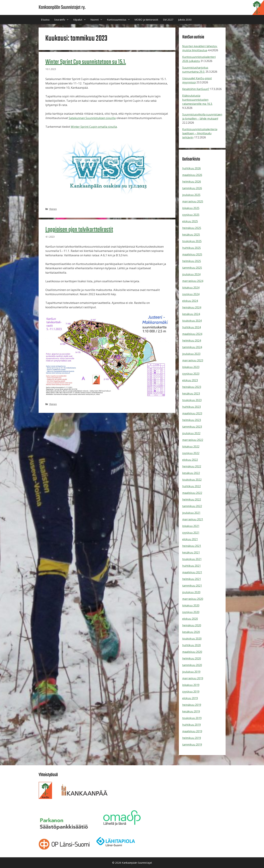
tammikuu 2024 (192, 347)
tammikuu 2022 (192, 506)
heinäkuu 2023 (192, 387)
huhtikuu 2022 (191, 486)
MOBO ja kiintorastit (146, 20)
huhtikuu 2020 (191, 645)
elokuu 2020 (190, 619)
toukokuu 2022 (192, 480)
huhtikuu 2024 (191, 327)
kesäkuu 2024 (191, 314)
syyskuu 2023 (191, 374)
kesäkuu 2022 (191, 473)
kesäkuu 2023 (191, 393)
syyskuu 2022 (191, 453)
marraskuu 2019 (193, 678)
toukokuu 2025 (192, 241)
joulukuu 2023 (191, 354)
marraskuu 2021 (193, 519)
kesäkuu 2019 (191, 711)
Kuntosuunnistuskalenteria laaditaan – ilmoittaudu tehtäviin (200, 133)
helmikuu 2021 (192, 579)
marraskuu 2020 (193, 599)
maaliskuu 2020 (192, 652)
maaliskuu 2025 (192, 254)
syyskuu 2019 (191, 692)
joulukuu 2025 (191, 195)
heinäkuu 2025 (192, 228)
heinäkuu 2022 (192, 466)
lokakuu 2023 (191, 367)
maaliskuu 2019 (192, 731)
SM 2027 (168, 20)
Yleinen (53, 209)
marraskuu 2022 (193, 440)
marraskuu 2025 (193, 201)
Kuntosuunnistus (120, 20)
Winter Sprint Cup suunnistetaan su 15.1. (86, 62)
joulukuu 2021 (191, 513)
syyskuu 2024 (191, 294)
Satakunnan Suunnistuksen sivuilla (92, 118)
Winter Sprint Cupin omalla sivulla (94, 127)
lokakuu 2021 (191, 526)
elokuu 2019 (190, 698)
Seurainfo (63, 20)
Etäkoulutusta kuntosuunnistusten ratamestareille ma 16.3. (197, 100)
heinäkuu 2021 (192, 546)
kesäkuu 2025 (191, 235)
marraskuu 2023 (193, 360)
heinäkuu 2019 (192, 705)
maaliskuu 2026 (192, 175)
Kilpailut (81, 20)
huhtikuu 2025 (191, 248)
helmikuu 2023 (192, 420)
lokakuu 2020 (191, 605)
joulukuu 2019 (191, 672)
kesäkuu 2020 (191, 632)
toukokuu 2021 (192, 559)
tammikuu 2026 (192, 188)
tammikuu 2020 (192, 665)
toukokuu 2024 (192, 321)
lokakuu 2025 (191, 208)
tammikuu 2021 (192, 586)
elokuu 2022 (190, 460)
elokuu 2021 (190, 539)
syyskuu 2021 (191, 533)
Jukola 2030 (185, 20)
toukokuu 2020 (192, 639)
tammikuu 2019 (192, 745)
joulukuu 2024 (191, 274)
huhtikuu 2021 (191, 566)
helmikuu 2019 (192, 738)
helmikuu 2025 (192, 261)
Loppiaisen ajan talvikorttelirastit (79, 230)
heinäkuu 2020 (192, 625)
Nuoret (97, 20)
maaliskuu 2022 (192, 493)
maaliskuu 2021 (192, 572)
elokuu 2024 (190, 301)
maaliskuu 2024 (192, 334)
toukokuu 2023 (192, 400)
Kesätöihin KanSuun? (196, 89)
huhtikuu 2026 (191, 168)
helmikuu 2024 (192, 341)
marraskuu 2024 (193, 281)
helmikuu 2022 (192, 499)
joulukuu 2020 (191, 592)
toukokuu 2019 (192, 718)
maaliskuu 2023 (192, 413)
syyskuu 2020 (191, 612)
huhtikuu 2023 (191, 407)
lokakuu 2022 (191, 446)
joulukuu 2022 (191, 433)
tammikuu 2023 (192, 427)
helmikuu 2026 (192, 182)
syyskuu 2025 (191, 215)
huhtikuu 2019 (191, 725)
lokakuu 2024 (191, 288)
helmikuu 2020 (192, 658)
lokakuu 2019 (191, 685)
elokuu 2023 (190, 380)
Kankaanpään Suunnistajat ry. (62, 7)
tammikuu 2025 (192, 268)
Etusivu (45, 20)
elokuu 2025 (190, 221)
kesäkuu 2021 (191, 552)
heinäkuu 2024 (192, 307)
